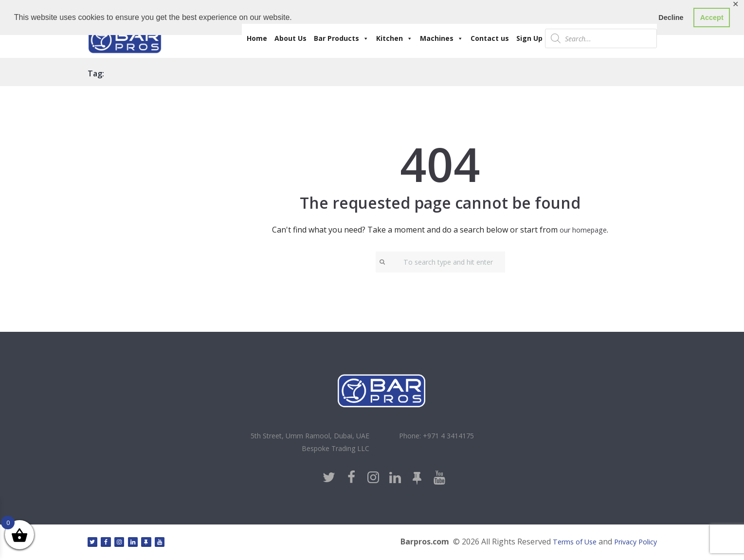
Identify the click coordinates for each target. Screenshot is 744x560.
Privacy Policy (633, 544)
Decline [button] (671, 18)
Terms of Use (566, 544)
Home (257, 38)
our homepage (583, 230)
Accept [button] (712, 18)
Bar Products (341, 38)
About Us (290, 38)
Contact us (490, 38)
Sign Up (529, 38)
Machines (442, 38)
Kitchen (394, 38)
